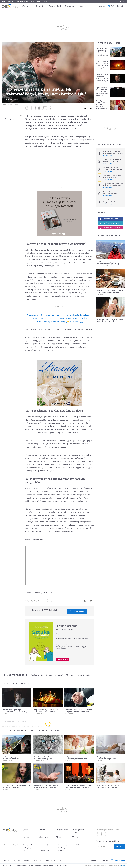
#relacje (49, 675)
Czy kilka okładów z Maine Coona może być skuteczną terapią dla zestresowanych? (48, 759)
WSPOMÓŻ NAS (118, 860)
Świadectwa (44, 848)
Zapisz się (120, 846)
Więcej (83, 6)
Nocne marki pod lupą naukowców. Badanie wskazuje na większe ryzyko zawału (15, 712)
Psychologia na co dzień (104, 323)
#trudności (70, 675)
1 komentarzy (107, 163)
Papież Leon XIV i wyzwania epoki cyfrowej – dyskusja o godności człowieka (108, 787)
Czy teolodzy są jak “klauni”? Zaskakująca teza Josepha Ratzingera (46, 712)
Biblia (4, 1)
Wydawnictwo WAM (22, 861)
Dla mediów (38, 866)
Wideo (60, 6)
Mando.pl (38, 861)
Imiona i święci (45, 851)
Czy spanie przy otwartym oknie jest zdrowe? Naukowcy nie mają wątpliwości (109, 759)
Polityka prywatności (22, 866)
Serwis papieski (28, 845)
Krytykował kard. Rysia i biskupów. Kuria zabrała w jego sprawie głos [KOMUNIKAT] (102, 91)
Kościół (68, 761)
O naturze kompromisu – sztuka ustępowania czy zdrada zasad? (79, 711)
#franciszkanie (84, 675)
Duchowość (44, 845)
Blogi (32, 1)
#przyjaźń (59, 675)
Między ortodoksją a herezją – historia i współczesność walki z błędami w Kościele (79, 787)
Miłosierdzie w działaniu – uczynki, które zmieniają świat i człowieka (46, 786)
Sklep (46, 1)
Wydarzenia (27, 6)
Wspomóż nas (77, 611)
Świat (25, 830)
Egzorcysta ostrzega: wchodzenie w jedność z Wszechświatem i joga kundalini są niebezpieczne (112, 195)
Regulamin (12, 866)
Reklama (45, 866)
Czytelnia (44, 837)
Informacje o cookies (55, 866)
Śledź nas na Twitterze (110, 223)
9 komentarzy (107, 180)
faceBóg (39, 1)
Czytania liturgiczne (64, 845)
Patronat (65, 866)
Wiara (52, 6)
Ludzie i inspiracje (81, 848)
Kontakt (31, 866)
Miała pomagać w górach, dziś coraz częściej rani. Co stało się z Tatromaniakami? (102, 52)
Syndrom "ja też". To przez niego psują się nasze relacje (110, 320)
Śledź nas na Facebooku (110, 219)
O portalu (5, 866)
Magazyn (11, 1)
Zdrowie (6, 713)
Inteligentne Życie (12, 99)
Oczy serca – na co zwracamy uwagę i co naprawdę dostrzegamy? (17, 786)
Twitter (121, 1)
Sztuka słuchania (67, 626)
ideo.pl (123, 866)
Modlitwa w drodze (22, 1)
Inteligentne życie (78, 831)
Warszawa (102, 6)
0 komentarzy (107, 188)
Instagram (124, 1)
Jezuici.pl (6, 861)
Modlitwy (61, 851)
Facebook (118, 1)
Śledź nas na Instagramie (110, 228)
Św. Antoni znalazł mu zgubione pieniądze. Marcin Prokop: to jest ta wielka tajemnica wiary (102, 79)
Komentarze (41, 6)
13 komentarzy (108, 155)
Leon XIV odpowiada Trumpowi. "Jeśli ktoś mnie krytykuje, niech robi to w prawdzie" (112, 203)
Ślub (24, 851)
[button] (117, 6)
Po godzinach (72, 6)
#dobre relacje (37, 675)
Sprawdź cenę (63, 660)
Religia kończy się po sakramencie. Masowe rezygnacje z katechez (77, 758)
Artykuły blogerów (28, 848)
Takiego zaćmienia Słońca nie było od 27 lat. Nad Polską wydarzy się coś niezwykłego (102, 65)
